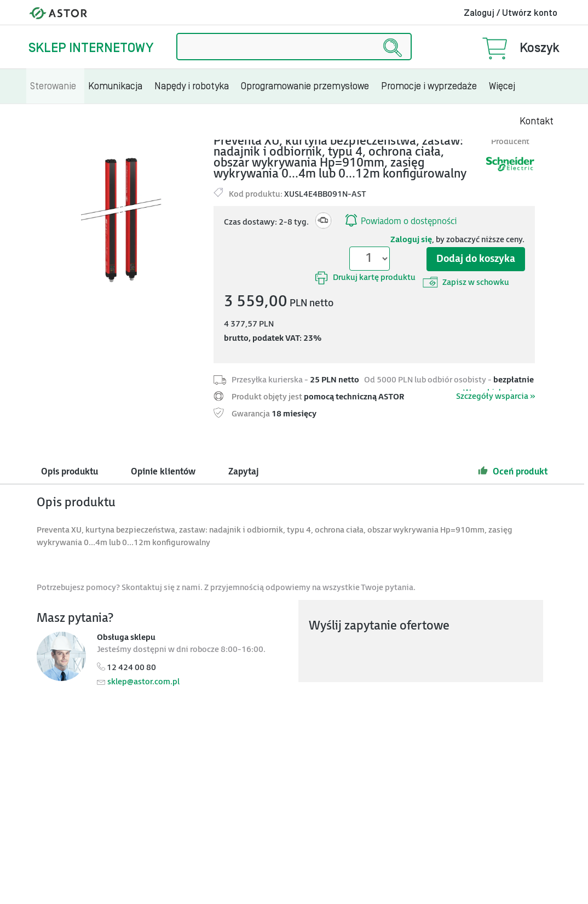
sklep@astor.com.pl (143, 682)
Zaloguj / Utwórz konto (511, 13)
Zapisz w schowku (466, 282)
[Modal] (121, 218)
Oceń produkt (513, 471)
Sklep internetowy (91, 48)
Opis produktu (70, 472)
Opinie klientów (163, 472)
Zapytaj (244, 472)
